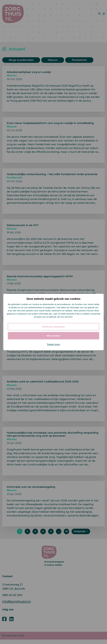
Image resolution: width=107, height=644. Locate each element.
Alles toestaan (53, 336)
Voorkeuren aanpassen (53, 327)
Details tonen (53, 344)
